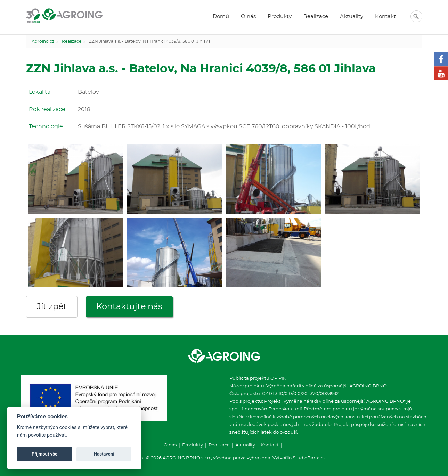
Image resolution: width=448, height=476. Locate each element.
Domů (221, 17)
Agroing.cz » (45, 41)
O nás (248, 17)
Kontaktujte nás (129, 307)
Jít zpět (52, 307)
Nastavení (104, 454)
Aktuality (352, 17)
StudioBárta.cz (309, 458)
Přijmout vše (44, 454)
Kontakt (385, 17)
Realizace (316, 17)
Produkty (280, 17)
